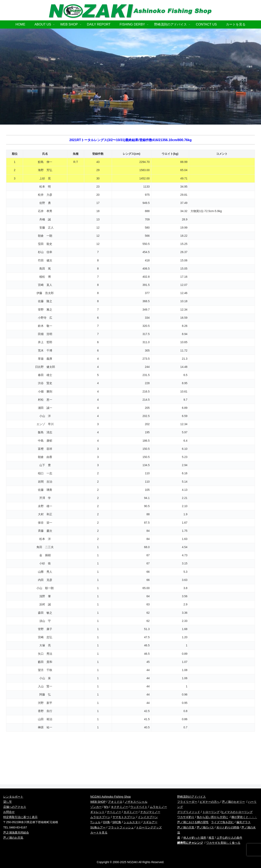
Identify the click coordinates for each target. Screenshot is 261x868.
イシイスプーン (148, 817)
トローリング (211, 812)
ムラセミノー (158, 807)
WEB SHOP (98, 802)
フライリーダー (187, 802)
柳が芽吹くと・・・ (244, 817)
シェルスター (132, 822)
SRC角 (117, 822)
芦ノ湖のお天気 (13, 838)
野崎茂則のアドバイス (191, 797)
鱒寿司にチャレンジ (190, 843)
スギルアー (150, 822)
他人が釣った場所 (195, 838)
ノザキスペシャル (136, 802)
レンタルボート (13, 797)
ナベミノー (114, 812)
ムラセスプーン (100, 817)
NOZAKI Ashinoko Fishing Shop (111, 797)
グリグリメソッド (189, 812)
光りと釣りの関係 (228, 827)
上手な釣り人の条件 (229, 838)
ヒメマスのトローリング (237, 812)
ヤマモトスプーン (124, 817)
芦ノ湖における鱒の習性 (193, 822)
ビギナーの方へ (210, 802)
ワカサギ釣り (186, 817)
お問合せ (9, 812)
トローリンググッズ (149, 827)
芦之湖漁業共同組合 (16, 833)
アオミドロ (115, 802)
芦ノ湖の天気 (186, 827)
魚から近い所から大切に (212, 817)
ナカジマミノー (150, 812)
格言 (211, 838)
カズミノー (131, 812)
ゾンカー (96, 807)
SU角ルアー (98, 827)
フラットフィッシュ (121, 827)
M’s (106, 807)
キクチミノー (119, 807)
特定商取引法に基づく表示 (20, 817)
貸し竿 (8, 802)
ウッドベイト (139, 807)
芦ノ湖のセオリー (233, 802)
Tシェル (96, 822)
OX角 (106, 822)
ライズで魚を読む (222, 822)
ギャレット (97, 812)
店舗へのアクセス (15, 807)
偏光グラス (243, 822)
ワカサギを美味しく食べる (223, 843)
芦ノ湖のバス (205, 827)
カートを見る (99, 833)
